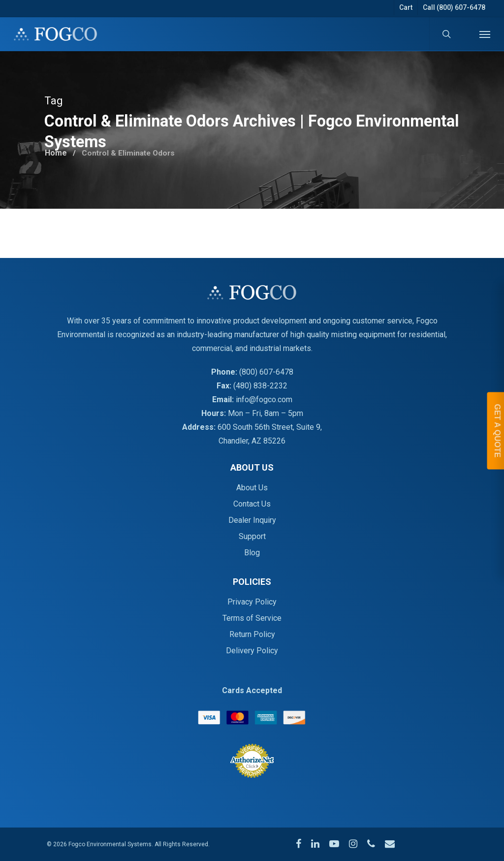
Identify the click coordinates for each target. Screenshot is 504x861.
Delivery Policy (252, 651)
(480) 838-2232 (260, 386)
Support (252, 536)
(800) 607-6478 (266, 372)
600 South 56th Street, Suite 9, (270, 427)
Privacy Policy (252, 602)
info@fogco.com (264, 399)
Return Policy (252, 634)
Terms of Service (252, 618)
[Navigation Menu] (485, 34)
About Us (252, 488)
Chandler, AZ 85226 (252, 441)
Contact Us (252, 504)
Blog (252, 553)
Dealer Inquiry (252, 520)
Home (56, 151)
